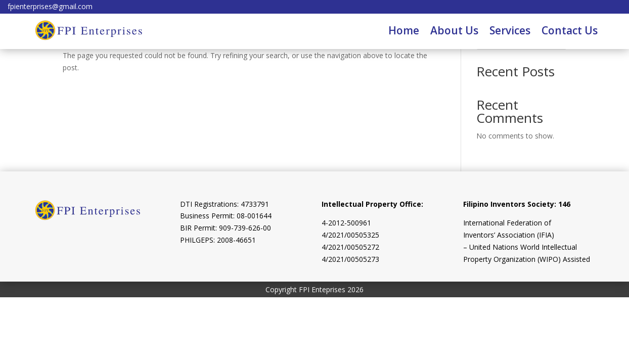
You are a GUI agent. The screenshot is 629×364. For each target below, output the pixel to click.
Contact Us (570, 30)
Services (510, 30)
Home (404, 30)
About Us (454, 30)
